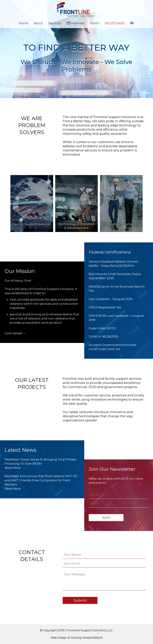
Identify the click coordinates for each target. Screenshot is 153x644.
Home (24, 23)
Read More (13, 468)
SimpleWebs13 (93, 638)
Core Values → (15, 333)
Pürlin (95, 23)
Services (55, 23)
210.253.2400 (114, 23)
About (38, 23)
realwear (76, 23)
